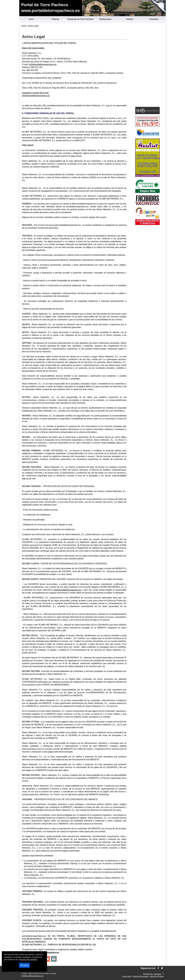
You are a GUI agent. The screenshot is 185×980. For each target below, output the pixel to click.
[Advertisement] (147, 65)
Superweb (157, 974)
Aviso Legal (127, 976)
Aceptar (24, 965)
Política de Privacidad (140, 976)
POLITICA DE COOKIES (28, 960)
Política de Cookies (157, 976)
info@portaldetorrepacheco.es (43, 64)
